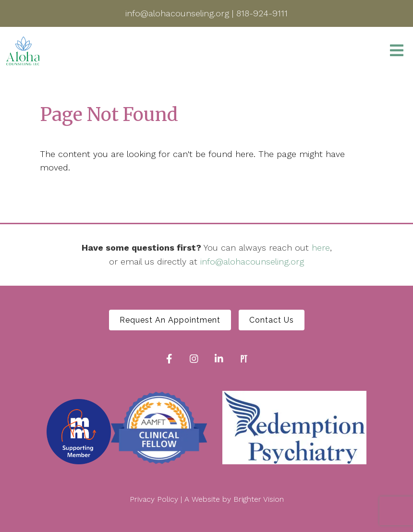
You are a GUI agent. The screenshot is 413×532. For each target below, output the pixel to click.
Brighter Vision (259, 499)
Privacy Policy (154, 499)
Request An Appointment (170, 320)
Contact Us (272, 320)
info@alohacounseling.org (252, 261)
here (321, 248)
